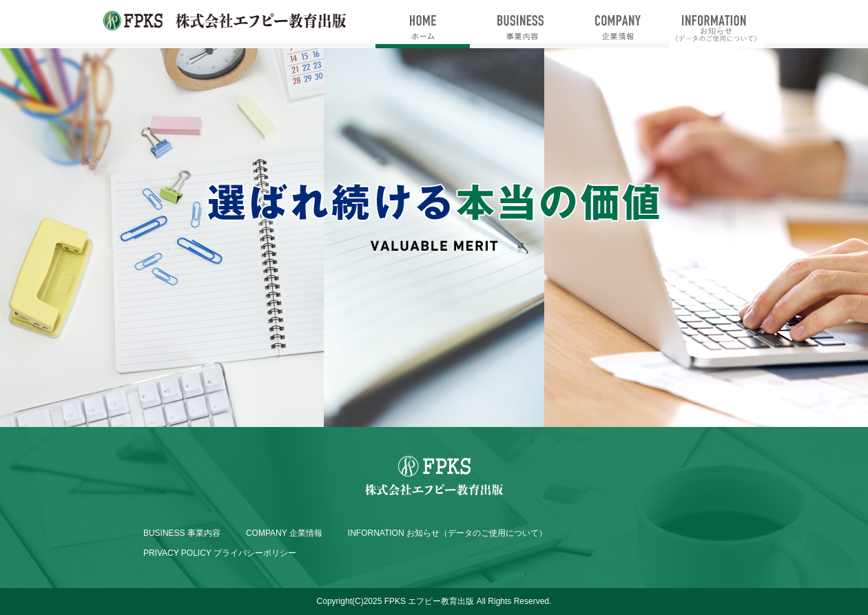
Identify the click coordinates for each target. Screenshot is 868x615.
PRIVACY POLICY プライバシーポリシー (220, 553)
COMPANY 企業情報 (284, 533)
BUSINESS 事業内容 (182, 533)
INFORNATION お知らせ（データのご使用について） (447, 533)
